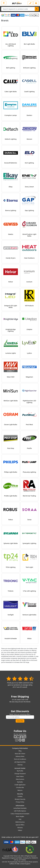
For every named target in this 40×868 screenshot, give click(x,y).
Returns (20, 790)
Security (20, 794)
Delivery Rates (20, 756)
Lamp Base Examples (20, 808)
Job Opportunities (20, 762)
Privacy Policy (20, 802)
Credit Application (20, 785)
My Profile (20, 771)
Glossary (20, 828)
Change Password (20, 774)
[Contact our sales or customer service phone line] (30, 3)
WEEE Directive (20, 822)
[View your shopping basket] (36, 3)
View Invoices (20, 779)
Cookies (20, 796)
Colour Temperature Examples (20, 814)
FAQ (20, 819)
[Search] (37, 9)
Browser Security (20, 799)
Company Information (20, 748)
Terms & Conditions (20, 759)
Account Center (20, 768)
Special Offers (20, 825)
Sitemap (20, 765)
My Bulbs (20, 782)
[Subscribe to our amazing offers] (20, 717)
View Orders (20, 776)
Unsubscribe (20, 787)
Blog (20, 751)
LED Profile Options (20, 811)
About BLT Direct (20, 754)
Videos (20, 830)
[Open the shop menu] (4, 3)
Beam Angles (20, 816)
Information (20, 806)
